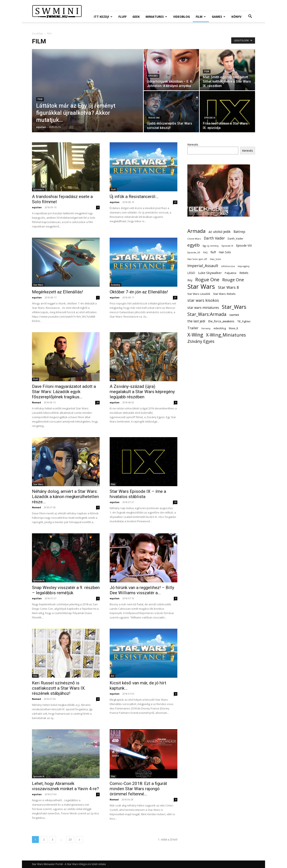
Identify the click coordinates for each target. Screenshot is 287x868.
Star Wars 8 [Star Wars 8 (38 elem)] (228, 287)
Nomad (36, 402)
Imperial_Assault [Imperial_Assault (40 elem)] (203, 266)
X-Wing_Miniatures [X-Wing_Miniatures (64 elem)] (226, 335)
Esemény (116, 285)
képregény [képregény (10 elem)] (244, 266)
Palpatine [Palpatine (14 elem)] (231, 273)
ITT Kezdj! (103, 17)
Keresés (193, 144)
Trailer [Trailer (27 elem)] (193, 328)
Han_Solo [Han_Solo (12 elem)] (215, 259)
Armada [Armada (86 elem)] (196, 231)
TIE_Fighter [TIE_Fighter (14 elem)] (244, 321)
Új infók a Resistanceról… (134, 197)
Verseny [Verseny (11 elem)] (206, 328)
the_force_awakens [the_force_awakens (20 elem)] (221, 321)
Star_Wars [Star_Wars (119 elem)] (234, 307)
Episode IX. (210, 118)
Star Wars (38, 285)
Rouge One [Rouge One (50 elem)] (233, 280)
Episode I (153, 76)
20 (98, 402)
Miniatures (156, 17)
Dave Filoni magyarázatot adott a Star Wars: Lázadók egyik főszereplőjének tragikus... (64, 392)
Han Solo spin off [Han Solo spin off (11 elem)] (197, 259)
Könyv (236, 17)
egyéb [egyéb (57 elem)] (194, 245)
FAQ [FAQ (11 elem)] (205, 252)
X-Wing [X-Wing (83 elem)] (195, 335)
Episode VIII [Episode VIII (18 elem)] (244, 245)
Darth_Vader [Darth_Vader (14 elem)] (236, 239)
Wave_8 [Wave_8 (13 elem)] (233, 328)
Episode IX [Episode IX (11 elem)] (227, 246)
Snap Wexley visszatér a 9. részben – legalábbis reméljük (66, 590)
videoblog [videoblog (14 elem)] (220, 328)
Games (219, 17)
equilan (41, 127)
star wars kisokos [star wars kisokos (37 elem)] (203, 300)
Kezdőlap (37, 33)
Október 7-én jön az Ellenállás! (139, 292)
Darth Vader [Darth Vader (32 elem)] (214, 238)
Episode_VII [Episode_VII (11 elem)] (194, 252)
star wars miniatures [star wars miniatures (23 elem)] (203, 308)
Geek (136, 17)
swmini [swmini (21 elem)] (234, 315)
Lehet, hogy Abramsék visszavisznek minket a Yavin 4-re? (65, 786)
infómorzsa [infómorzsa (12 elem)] (228, 266)
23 (175, 202)
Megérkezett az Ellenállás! (57, 292)
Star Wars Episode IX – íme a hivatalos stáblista (138, 494)
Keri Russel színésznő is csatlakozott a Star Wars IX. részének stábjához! (59, 688)
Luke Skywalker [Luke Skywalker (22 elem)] (210, 273)
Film (201, 17)
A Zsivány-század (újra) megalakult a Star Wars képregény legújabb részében (142, 392)
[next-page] (79, 840)
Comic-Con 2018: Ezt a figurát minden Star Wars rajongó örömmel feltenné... (138, 789)
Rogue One (154, 118)
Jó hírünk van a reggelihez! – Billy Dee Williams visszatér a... (142, 590)
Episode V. (39, 189)
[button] (250, 17)
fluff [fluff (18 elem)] (213, 252)
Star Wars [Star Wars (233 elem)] (201, 287)
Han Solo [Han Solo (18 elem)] (225, 252)
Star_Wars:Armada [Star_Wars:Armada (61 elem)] (207, 314)
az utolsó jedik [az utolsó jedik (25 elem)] (220, 232)
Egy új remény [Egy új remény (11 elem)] (211, 246)
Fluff (123, 17)
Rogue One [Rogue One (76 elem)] (207, 279)
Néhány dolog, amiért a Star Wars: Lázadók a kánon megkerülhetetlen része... (65, 497)
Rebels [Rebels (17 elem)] (244, 273)
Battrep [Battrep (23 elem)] (239, 232)
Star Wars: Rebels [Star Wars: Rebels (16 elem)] (224, 294)
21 (175, 298)
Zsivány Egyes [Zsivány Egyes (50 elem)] (201, 341)
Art (112, 676)
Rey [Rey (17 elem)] (190, 280)
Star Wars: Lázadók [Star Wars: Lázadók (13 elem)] (199, 294)
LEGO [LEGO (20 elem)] (191, 273)
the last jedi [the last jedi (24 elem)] (196, 321)
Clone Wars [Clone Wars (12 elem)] (194, 239)
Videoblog (182, 17)
